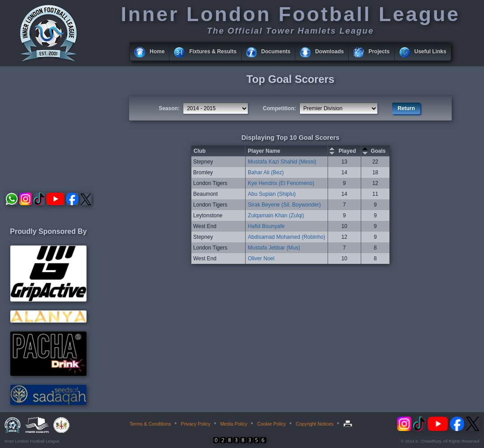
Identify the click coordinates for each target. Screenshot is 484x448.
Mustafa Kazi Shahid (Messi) (282, 162)
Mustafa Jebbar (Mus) (274, 248)
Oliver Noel (261, 258)
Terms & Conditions (150, 424)
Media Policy (233, 424)
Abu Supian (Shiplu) (272, 194)
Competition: (280, 108)
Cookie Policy (272, 424)
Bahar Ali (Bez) (266, 172)
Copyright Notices (315, 424)
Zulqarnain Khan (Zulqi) (276, 215)
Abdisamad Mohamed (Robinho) (287, 237)
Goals (378, 151)
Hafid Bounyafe (266, 226)
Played (348, 151)
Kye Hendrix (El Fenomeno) (281, 183)
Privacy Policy (195, 424)
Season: (169, 108)
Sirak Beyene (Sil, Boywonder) (284, 205)
